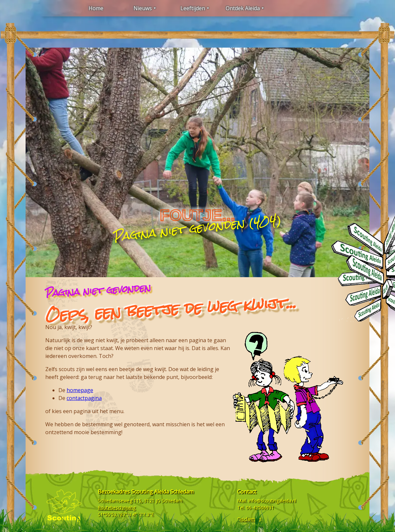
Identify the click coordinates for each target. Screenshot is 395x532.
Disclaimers (249, 519)
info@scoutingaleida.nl (272, 501)
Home (96, 8)
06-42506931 (260, 508)
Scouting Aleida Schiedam (162, 492)
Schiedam (172, 501)
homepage (80, 390)
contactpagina (84, 398)
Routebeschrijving (117, 508)
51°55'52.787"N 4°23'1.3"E (126, 514)
